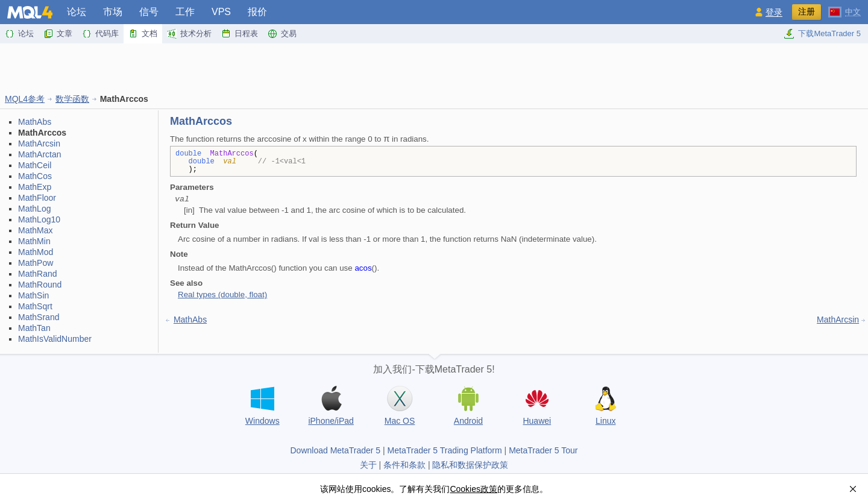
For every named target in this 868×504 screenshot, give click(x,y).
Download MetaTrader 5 (335, 450)
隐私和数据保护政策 (470, 465)
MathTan (34, 328)
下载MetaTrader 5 (822, 34)
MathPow (36, 263)
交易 (282, 34)
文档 (143, 34)
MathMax (36, 230)
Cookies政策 (473, 489)
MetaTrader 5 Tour (543, 450)
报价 (257, 12)
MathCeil (35, 165)
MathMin (34, 241)
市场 (113, 12)
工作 (185, 12)
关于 (368, 465)
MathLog (34, 209)
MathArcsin (39, 143)
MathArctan (40, 154)
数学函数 (72, 99)
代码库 (100, 34)
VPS (221, 12)
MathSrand (39, 317)
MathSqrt (35, 306)
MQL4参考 (25, 99)
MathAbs (35, 122)
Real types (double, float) (222, 295)
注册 (807, 11)
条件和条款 (404, 465)
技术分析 (189, 34)
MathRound (40, 285)
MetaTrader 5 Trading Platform (445, 450)
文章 (58, 34)
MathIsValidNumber (55, 339)
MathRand (38, 274)
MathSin (33, 295)
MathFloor (37, 198)
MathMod (36, 252)
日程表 (240, 34)
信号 (149, 12)
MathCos (35, 176)
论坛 (77, 12)
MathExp (35, 187)
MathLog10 (39, 219)
